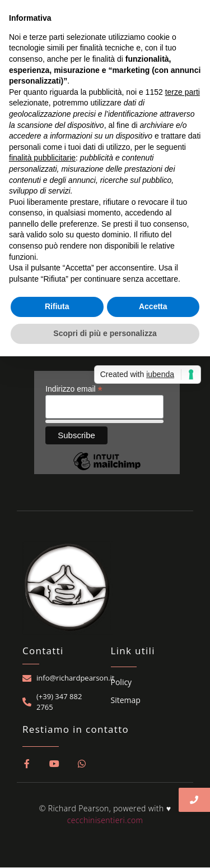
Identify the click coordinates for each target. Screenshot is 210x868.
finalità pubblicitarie (42, 158)
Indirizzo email (74, 389)
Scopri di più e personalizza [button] (105, 333)
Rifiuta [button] (57, 306)
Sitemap (126, 700)
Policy (122, 682)
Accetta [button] (153, 306)
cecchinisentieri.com (105, 820)
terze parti (183, 92)
